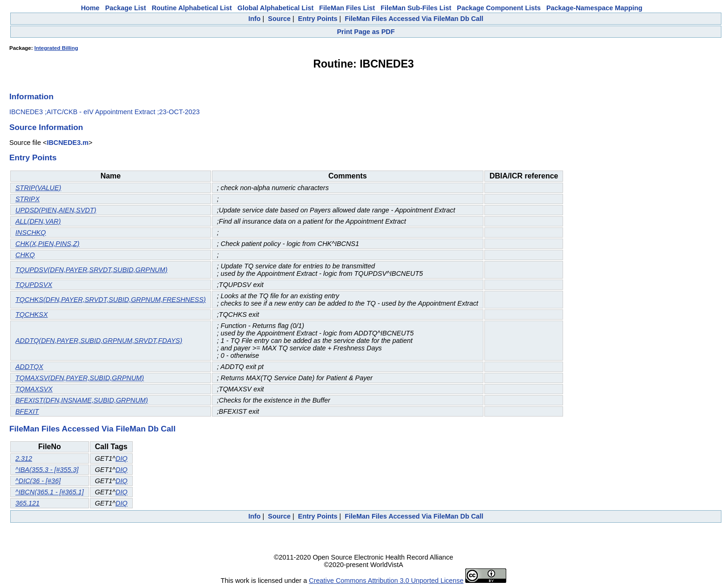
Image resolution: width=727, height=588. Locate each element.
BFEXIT (27, 411)
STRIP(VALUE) (38, 188)
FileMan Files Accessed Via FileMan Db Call (414, 19)
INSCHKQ (31, 232)
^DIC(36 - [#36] (38, 481)
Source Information (46, 127)
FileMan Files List (347, 8)
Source (279, 19)
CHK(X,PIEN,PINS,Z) (48, 244)
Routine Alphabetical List (192, 8)
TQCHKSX (32, 315)
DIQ (122, 458)
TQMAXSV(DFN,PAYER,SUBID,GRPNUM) (80, 378)
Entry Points (318, 19)
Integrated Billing (56, 48)
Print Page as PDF (366, 32)
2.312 (24, 458)
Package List (126, 8)
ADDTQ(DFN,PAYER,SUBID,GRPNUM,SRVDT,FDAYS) (99, 341)
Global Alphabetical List (275, 8)
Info (254, 19)
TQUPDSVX (34, 285)
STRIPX (27, 199)
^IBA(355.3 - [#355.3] (47, 470)
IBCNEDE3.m (68, 143)
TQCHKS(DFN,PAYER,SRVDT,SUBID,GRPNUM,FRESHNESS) (111, 300)
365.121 (27, 503)
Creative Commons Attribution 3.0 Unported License (386, 581)
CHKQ (25, 255)
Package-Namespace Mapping (594, 8)
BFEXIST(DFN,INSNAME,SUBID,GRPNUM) (82, 400)
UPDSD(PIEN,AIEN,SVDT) (56, 210)
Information (31, 96)
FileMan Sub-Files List (416, 8)
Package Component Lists (499, 8)
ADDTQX (29, 367)
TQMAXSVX (34, 389)
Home (90, 8)
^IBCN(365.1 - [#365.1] (50, 492)
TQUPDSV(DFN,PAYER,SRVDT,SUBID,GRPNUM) (92, 270)
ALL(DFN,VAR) (38, 221)
